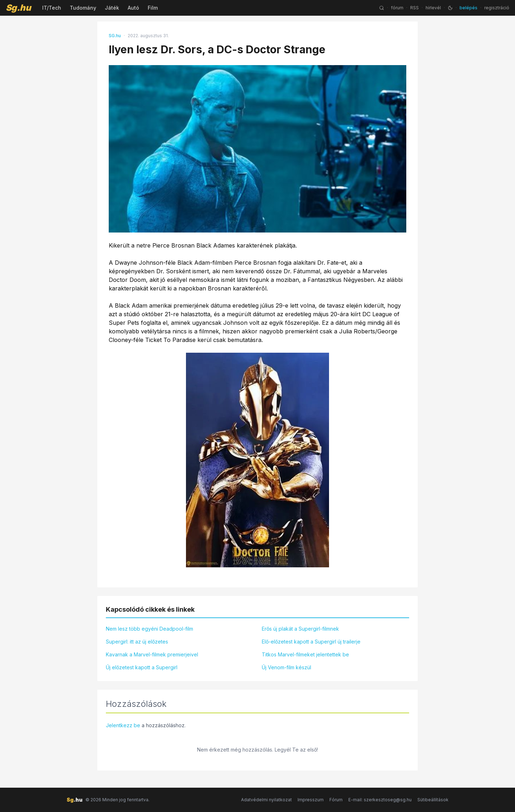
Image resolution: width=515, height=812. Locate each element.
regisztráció (497, 8)
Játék (112, 8)
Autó (133, 8)
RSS (415, 8)
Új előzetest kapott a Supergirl (142, 667)
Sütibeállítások (433, 800)
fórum (397, 8)
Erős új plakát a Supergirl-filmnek (300, 629)
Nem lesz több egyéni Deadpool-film (149, 629)
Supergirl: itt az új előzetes (137, 642)
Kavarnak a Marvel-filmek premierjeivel (152, 654)
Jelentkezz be (123, 725)
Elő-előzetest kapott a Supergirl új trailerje (311, 642)
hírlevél (433, 8)
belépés (469, 8)
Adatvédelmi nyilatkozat (266, 800)
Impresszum (311, 800)
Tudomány (83, 8)
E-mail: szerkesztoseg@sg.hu (380, 800)
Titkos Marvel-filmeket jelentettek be (305, 654)
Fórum (336, 800)
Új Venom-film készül (286, 667)
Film (153, 8)
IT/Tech (52, 8)
